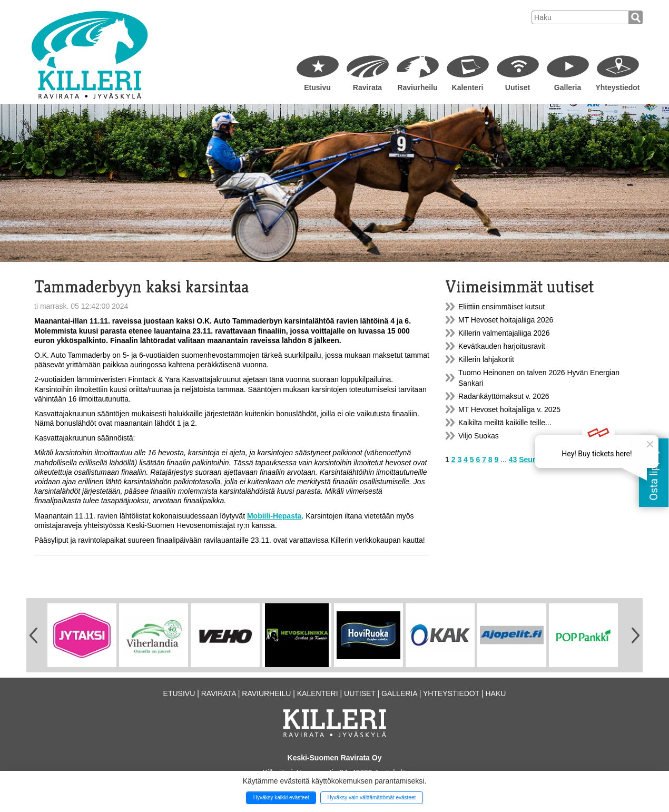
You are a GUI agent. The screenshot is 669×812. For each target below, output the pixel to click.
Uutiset (518, 87)
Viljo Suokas (479, 436)
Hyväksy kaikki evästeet (281, 798)
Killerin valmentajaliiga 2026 (504, 333)
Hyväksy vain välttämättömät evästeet (371, 798)
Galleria (568, 87)
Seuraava (535, 459)
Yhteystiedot (617, 87)
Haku (495, 693)
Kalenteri (468, 87)
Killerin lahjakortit (486, 359)
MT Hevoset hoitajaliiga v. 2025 (509, 409)
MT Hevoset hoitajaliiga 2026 (506, 320)
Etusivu (317, 87)
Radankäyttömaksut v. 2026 (504, 396)
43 (513, 459)
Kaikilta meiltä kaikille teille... (505, 423)
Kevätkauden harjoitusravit (502, 346)
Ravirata (367, 87)
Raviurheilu (417, 87)
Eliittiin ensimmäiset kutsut (501, 307)
